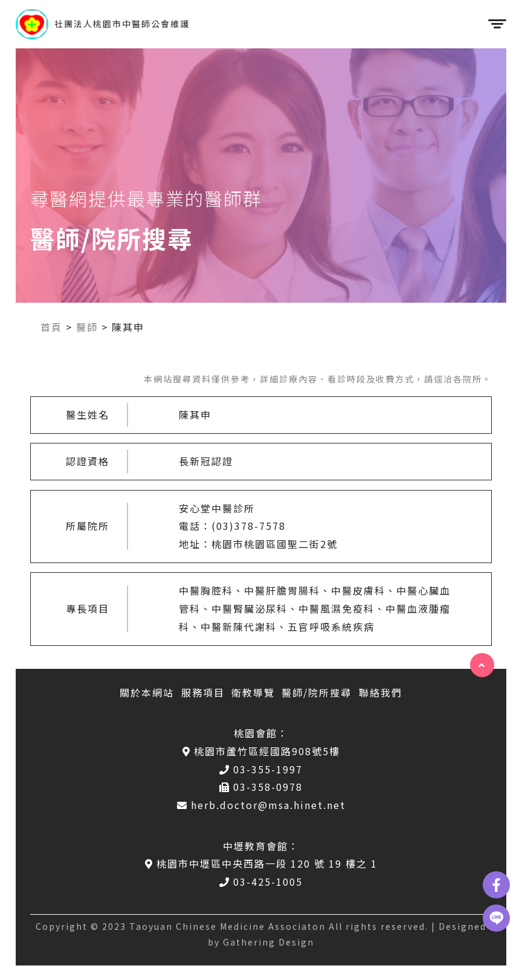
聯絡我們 (381, 692)
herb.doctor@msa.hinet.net (261, 805)
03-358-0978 (261, 787)
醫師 (87, 327)
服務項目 (203, 692)
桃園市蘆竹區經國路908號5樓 (261, 751)
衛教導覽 (253, 692)
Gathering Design (269, 942)
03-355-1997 (261, 769)
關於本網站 (147, 692)
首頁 (51, 327)
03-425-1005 (261, 882)
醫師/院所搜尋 (317, 692)
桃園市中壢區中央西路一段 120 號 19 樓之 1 (261, 863)
